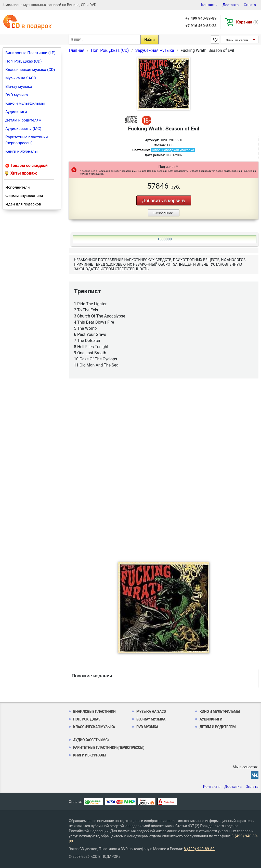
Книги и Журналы (22, 151)
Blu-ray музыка (19, 87)
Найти (149, 40)
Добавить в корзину (164, 200)
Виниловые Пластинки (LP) (30, 53)
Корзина (247, 22)
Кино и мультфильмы (25, 103)
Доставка (231, 5)
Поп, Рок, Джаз (87, 719)
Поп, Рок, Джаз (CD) (24, 61)
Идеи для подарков (23, 204)
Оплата (250, 5)
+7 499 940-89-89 (201, 18)
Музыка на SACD (21, 78)
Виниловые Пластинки (94, 712)
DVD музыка (17, 95)
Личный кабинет (238, 40)
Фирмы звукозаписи (24, 196)
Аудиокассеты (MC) (23, 129)
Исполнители (18, 187)
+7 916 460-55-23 (201, 26)
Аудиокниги (16, 112)
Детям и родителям (23, 120)
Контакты (209, 5)
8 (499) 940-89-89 (199, 849)
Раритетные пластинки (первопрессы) (27, 140)
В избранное (163, 213)
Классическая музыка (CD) (30, 70)
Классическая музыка (94, 727)
